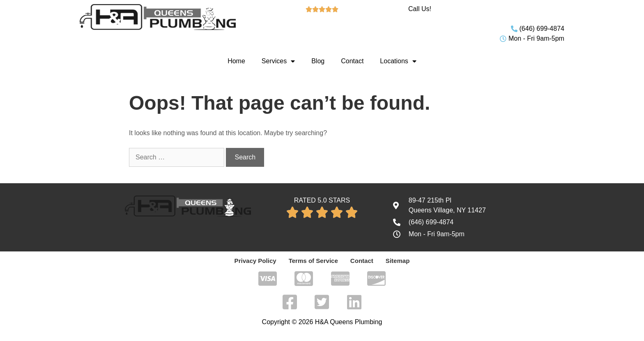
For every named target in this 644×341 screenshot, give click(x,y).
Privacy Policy (259, 261)
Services (278, 61)
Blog (318, 61)
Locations (398, 61)
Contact (352, 61)
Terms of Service (313, 261)
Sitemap (393, 261)
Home (236, 61)
